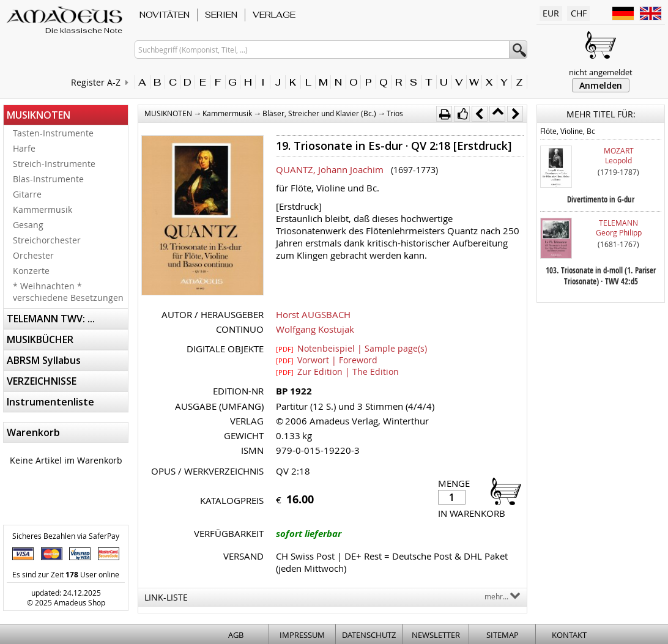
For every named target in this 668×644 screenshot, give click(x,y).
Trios (395, 113)
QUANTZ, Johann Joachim (330, 169)
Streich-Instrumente (54, 164)
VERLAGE (274, 15)
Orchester (33, 255)
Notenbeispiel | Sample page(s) (351, 348)
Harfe (24, 148)
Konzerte (31, 271)
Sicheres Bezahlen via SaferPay (66, 536)
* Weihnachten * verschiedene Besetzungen (68, 292)
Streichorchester (47, 240)
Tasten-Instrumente (53, 133)
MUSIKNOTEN (39, 115)
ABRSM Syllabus (44, 360)
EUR (551, 13)
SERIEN (221, 15)
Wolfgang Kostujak (315, 329)
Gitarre (27, 194)
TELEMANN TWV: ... (51, 319)
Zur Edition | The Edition (337, 371)
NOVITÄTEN (165, 15)
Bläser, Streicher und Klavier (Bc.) (319, 113)
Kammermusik (43, 209)
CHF (579, 13)
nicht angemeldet (601, 72)
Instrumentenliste (50, 402)
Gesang (28, 225)
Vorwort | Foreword (327, 360)
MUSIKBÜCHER (40, 339)
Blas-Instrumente (48, 179)
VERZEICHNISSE (42, 381)
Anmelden (601, 85)
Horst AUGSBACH (313, 314)
